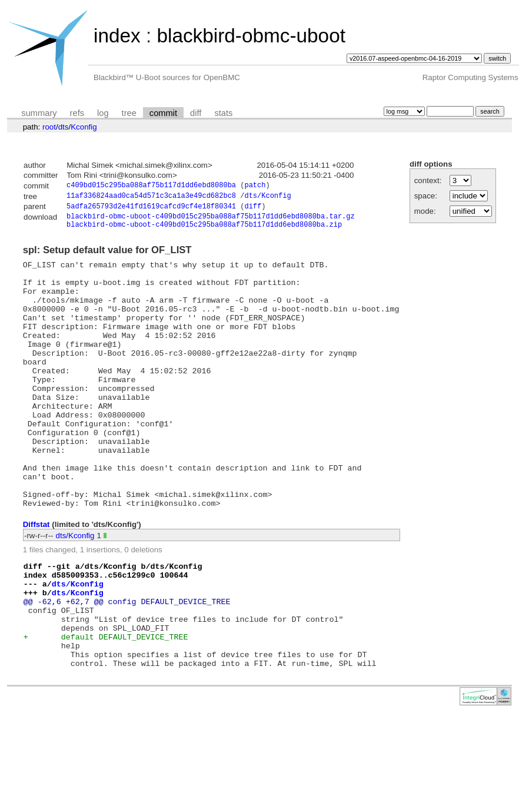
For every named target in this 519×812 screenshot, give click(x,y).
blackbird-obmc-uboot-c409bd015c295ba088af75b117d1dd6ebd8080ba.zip (204, 231)
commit (163, 113)
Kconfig (84, 127)
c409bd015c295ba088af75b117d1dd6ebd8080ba (151, 186)
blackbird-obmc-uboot (251, 36)
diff (196, 113)
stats (223, 113)
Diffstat (36, 580)
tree (129, 113)
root (49, 127)
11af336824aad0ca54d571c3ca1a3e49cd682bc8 (151, 198)
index (117, 36)
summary (39, 113)
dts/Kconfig (267, 198)
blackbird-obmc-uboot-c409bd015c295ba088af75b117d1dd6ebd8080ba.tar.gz (211, 221)
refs (77, 113)
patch (255, 186)
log (103, 113)
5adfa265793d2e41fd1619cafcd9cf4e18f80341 (151, 209)
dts (64, 127)
